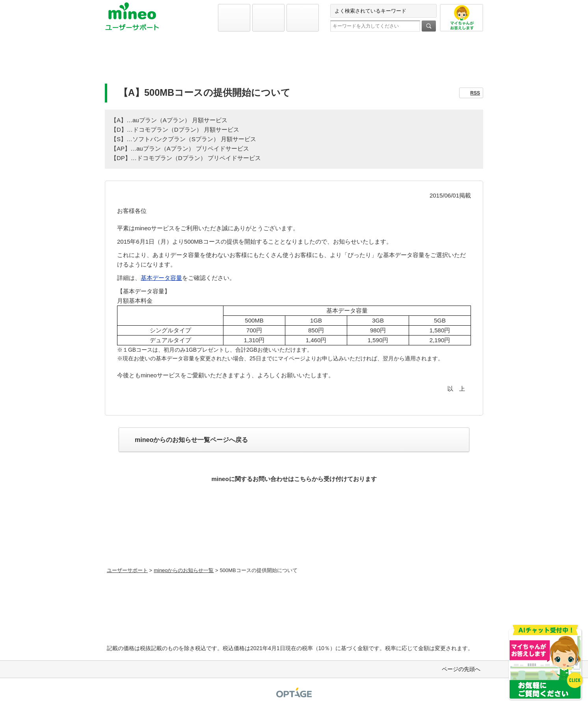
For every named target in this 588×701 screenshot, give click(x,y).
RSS (475, 93)
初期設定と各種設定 (167, 62)
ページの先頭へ (461, 669)
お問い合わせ (421, 62)
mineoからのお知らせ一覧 (184, 570)
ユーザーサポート (127, 570)
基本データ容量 (161, 278)
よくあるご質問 (294, 62)
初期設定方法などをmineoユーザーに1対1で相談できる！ (294, 545)
